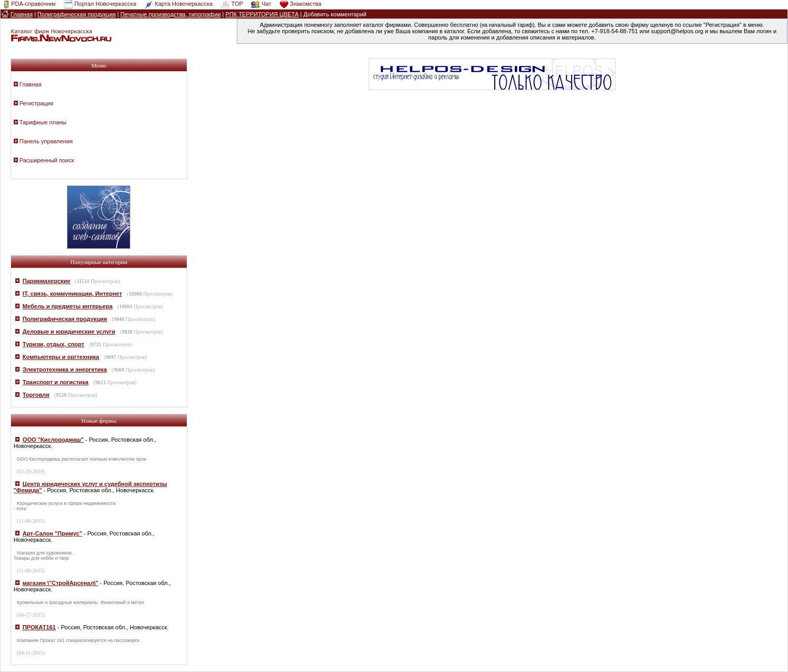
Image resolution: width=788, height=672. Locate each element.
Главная (31, 84)
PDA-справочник (33, 4)
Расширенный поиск (47, 160)
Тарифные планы (43, 122)
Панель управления (46, 141)
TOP (237, 4)
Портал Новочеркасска (105, 4)
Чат (266, 4)
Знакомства (306, 4)
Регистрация (36, 103)
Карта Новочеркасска (184, 4)
